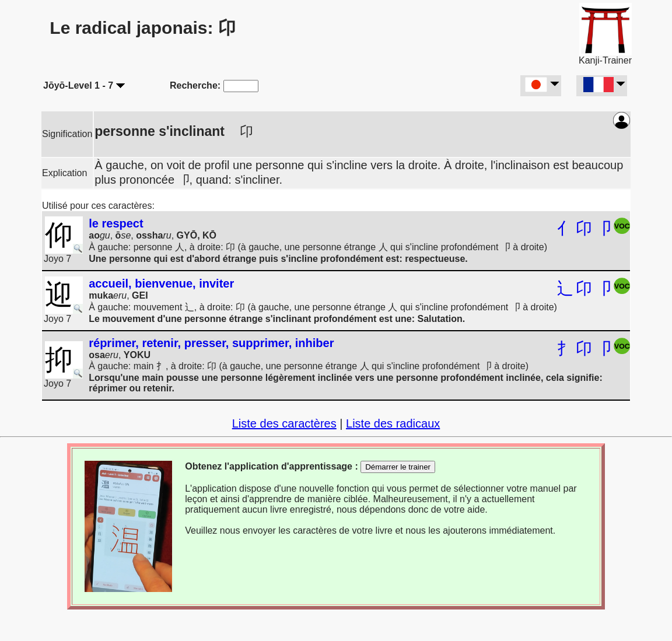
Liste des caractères (284, 423)
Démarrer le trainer (398, 467)
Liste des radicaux (393, 423)
